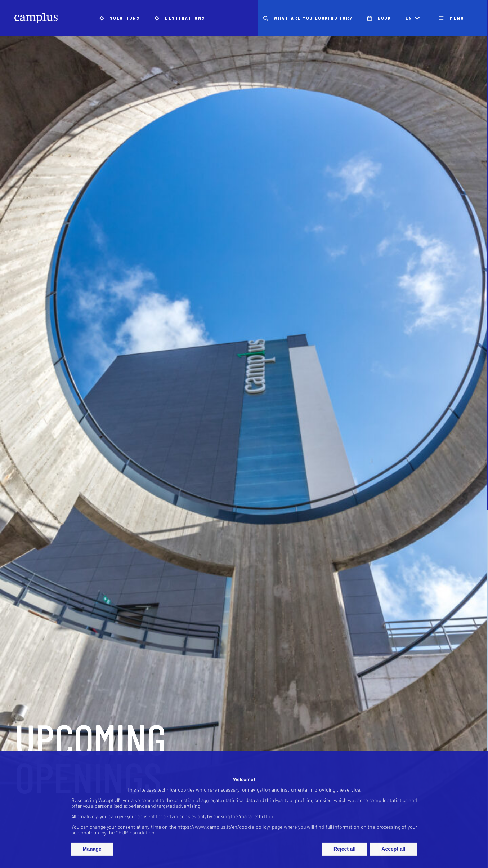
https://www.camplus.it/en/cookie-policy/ (224, 830)
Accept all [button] (393, 853)
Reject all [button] (344, 853)
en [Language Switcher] (413, 18)
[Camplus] (36, 18)
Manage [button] (92, 853)
